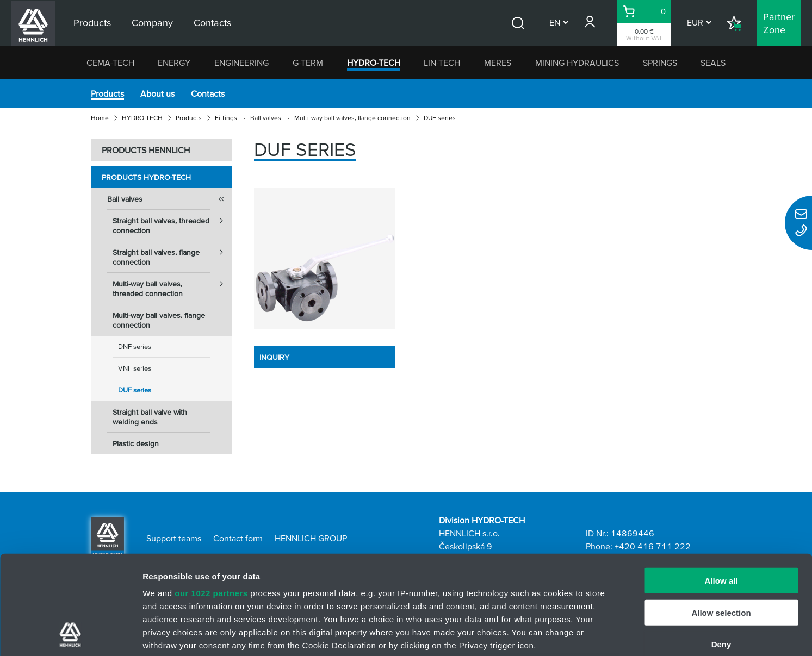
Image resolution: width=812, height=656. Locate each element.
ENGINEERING (241, 63)
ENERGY (174, 63)
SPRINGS (660, 63)
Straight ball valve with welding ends (150, 417)
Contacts (208, 93)
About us (157, 93)
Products (107, 93)
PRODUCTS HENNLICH (146, 150)
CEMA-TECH (110, 63)
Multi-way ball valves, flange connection (352, 118)
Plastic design (136, 443)
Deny (721, 552)
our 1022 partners (211, 501)
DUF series (135, 390)
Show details (571, 635)
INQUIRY (274, 357)
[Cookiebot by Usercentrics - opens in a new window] (70, 635)
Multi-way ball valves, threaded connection (172, 285)
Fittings (226, 118)
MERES (498, 63)
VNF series (135, 368)
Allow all (721, 488)
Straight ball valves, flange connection (172, 254)
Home (100, 118)
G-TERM (308, 63)
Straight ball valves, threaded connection (172, 222)
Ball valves (266, 118)
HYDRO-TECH (374, 63)
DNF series (135, 346)
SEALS (713, 63)
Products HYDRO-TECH (146, 177)
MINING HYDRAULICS (577, 63)
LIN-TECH (442, 63)
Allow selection (721, 520)
